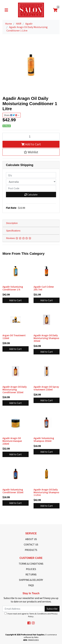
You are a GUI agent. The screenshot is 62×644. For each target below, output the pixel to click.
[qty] (31, 175)
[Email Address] (24, 609)
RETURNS (31, 574)
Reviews (19, 238)
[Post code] (31, 188)
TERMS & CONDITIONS (31, 564)
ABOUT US (31, 539)
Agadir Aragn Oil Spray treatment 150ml (46, 388)
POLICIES (31, 569)
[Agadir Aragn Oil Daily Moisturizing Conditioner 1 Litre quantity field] (31, 136)
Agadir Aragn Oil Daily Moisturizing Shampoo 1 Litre (46, 492)
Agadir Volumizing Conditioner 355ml (13, 491)
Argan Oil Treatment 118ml (14, 337)
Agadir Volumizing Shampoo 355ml (44, 439)
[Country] (31, 182)
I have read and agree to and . (31, 615)
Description (12, 223)
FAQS (31, 585)
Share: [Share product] (11, 115)
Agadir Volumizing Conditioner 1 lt (13, 288)
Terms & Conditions (38, 614)
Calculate (31, 194)
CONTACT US (31, 544)
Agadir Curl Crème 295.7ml (44, 288)
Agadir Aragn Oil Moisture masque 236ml (12, 441)
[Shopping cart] (55, 10)
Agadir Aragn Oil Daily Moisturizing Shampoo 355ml (46, 338)
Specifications (13, 231)
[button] (31, 152)
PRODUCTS (31, 550)
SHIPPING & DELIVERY (31, 580)
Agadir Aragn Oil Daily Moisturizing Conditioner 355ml (15, 389)
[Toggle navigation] (6, 10)
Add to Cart (31, 144)
